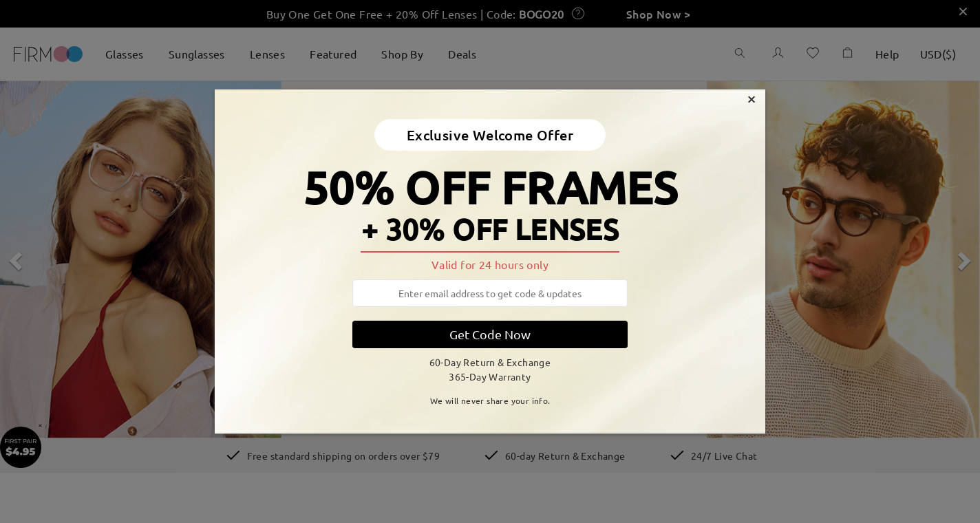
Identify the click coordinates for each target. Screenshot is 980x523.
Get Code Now (490, 334)
